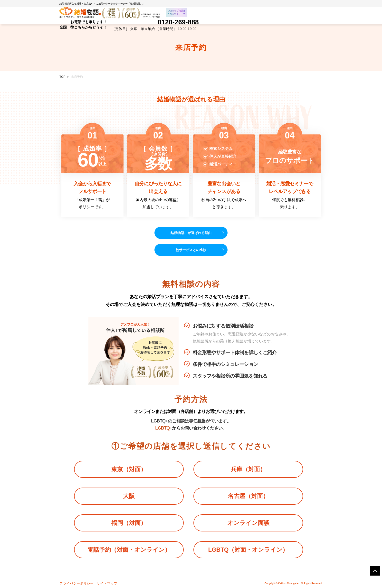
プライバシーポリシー (72, 583)
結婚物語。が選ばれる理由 (191, 233)
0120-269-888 (178, 23)
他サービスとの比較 (191, 250)
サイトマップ (94, 583)
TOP (62, 77)
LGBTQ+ (164, 428)
